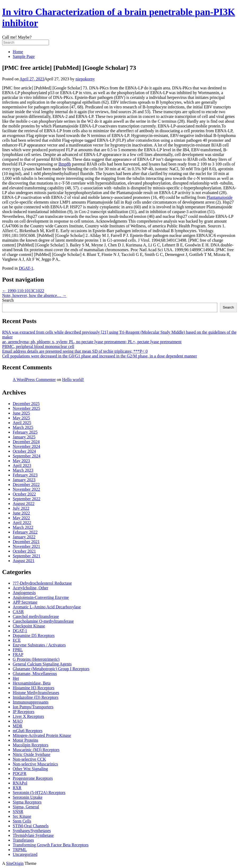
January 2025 (24, 437)
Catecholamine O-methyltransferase (43, 621)
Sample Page (24, 56)
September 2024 (26, 456)
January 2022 (24, 537)
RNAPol (20, 783)
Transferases (23, 840)
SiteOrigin (15, 863)
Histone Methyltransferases (36, 693)
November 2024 (26, 446)
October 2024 (24, 451)
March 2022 (23, 527)
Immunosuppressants (31, 702)
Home (18, 52)
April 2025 (22, 423)
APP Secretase (25, 602)
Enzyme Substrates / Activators (39, 645)
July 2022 (21, 508)
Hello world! (73, 380)
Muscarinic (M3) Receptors (36, 750)
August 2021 (24, 561)
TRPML (20, 850)
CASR (18, 612)
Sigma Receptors (27, 802)
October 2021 (24, 551)
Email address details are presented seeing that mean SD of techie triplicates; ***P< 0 (75, 351)
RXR (17, 788)
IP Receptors (24, 712)
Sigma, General (26, 807)
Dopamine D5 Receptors (34, 635)
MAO (18, 721)
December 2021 (26, 542)
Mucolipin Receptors (31, 745)
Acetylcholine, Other (30, 588)
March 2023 (23, 470)
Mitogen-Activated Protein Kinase (42, 735)
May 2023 (21, 461)
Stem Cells (22, 821)
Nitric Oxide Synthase (31, 754)
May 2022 (21, 518)
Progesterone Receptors (33, 778)
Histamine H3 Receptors (33, 688)
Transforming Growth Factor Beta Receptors (51, 845)
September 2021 (26, 556)
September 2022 (26, 499)
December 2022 (26, 484)
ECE (17, 640)
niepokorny (85, 79)
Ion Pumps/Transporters (33, 707)
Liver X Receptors (28, 716)
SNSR (18, 812)
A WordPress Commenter (34, 380)
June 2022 (21, 513)
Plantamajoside (220, 197)
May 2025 (21, 418)
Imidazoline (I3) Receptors (35, 697)
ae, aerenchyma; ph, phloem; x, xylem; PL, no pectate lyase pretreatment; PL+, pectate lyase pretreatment (92, 342)
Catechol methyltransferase (36, 616)
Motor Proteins (25, 740)
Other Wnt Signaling (30, 769)
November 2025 (26, 408)
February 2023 (25, 475)
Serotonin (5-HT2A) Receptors (39, 793)
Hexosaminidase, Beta (32, 683)
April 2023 (22, 465)
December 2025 (26, 404)
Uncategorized (25, 854)
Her (16, 678)
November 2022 (26, 489)
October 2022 (24, 494)
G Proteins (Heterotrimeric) (36, 659)
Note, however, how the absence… (34, 295)
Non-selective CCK (29, 759)
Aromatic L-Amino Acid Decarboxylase (47, 607)
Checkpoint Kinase (29, 626)
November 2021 (26, 546)
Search (8, 300)
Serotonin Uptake (28, 797)
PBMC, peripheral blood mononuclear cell (38, 346)
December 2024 (26, 442)
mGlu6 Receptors (28, 731)
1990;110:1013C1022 (23, 291)
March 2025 (23, 427)
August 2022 (24, 504)
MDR (17, 726)
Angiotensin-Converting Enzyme (41, 597)
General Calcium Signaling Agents (42, 664)
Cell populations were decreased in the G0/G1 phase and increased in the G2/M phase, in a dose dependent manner (100, 356)
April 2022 (22, 523)
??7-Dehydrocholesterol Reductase (42, 583)
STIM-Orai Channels (31, 826)
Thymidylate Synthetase (33, 835)
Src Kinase (22, 816)
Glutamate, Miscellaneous (35, 674)
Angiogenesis (24, 593)
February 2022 (25, 532)
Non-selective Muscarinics (35, 764)
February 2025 (25, 432)
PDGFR (20, 773)
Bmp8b (65, 164)
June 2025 (21, 413)
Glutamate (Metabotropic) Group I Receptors (51, 669)
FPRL (18, 650)
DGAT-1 (26, 268)
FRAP (18, 655)
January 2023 (24, 480)
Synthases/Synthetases (32, 831)
